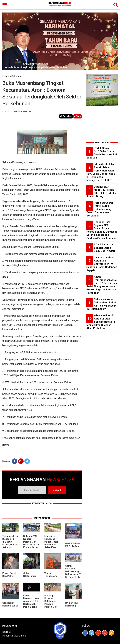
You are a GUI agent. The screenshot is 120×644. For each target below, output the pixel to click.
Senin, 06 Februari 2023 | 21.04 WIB (17, 111)
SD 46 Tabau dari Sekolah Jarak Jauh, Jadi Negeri (104, 248)
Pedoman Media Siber (15, 636)
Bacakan (66, 116)
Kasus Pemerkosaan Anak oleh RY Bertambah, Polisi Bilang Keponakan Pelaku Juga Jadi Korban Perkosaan (31, 607)
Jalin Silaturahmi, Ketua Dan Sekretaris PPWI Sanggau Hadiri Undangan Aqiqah (102, 264)
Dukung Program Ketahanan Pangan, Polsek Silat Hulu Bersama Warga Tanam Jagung (52, 605)
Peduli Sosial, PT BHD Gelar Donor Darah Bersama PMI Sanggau (102, 153)
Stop (78, 116)
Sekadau (16, 76)
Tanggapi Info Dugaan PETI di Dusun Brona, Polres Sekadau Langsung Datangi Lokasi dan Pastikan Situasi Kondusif (102, 230)
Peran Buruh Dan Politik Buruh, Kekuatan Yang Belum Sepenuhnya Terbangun (100, 209)
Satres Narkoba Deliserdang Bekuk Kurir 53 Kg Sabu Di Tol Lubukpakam (73, 573)
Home (6, 76)
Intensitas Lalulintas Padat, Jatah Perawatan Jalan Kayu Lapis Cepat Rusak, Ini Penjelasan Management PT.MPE (102, 172)
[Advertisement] (102, 124)
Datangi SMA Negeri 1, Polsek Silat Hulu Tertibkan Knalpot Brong (31, 542)
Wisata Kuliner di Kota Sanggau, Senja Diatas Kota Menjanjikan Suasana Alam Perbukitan (101, 322)
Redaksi (7, 632)
